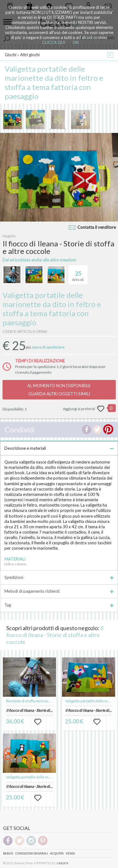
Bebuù (8, 853)
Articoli (78, 273)
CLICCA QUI (54, 42)
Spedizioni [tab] (59, 577)
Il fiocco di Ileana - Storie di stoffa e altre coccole (55, 635)
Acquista (57, 853)
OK (76, 42)
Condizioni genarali (32, 853)
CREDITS (63, 863)
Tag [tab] (59, 605)
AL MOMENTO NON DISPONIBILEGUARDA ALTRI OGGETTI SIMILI (59, 390)
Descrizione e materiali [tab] (59, 448)
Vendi (70, 853)
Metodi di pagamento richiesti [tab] (59, 591)
